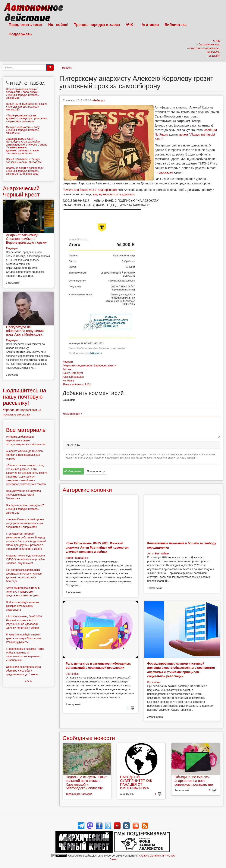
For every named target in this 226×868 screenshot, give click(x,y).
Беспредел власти (105, 365)
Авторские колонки (87, 490)
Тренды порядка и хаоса (97, 25)
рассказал (166, 172)
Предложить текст (26, 25)
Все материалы (26, 430)
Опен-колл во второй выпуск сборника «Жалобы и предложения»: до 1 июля (23, 671)
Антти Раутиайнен (77, 558)
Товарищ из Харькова (79, 794)
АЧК (131, 25)
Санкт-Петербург (73, 373)
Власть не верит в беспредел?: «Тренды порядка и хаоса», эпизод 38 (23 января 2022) (25, 171)
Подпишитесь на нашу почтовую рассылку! (25, 397)
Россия (67, 369)
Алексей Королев (73, 377)
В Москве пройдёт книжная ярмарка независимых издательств (23, 606)
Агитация (150, 25)
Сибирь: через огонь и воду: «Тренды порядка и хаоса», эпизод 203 (23, 130)
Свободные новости (89, 738)
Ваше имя (69, 400)
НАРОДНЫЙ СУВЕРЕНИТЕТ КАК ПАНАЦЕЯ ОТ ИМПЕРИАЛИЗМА (136, 783)
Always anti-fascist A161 (77, 384)
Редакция (99, 100)
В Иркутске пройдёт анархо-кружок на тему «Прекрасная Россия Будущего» (24, 638)
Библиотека (177, 25)
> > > (28, 681)
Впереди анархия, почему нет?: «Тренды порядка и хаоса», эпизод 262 (25, 509)
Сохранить (73, 471)
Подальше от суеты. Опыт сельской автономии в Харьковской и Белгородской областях (86, 783)
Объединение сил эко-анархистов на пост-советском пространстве (194, 781)
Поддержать (20, 34)
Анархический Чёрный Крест (21, 191)
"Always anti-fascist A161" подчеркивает (90, 190)
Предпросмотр (96, 471)
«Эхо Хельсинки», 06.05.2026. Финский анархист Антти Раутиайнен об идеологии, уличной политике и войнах (98, 547)
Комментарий (72, 414)
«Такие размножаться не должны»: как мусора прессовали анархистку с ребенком (27, 118)
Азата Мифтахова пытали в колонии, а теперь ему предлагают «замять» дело (23, 592)
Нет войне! (58, 25)
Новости (67, 68)
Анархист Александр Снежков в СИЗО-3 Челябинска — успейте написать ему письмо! (25, 559)
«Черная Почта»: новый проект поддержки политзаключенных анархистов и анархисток (25, 523)
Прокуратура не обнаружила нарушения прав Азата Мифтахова (25, 331)
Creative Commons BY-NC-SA (157, 856)
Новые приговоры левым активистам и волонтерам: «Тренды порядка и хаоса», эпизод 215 (23, 93)
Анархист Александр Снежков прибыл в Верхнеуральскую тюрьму (26, 239)
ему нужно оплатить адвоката (114, 194)
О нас (113, 859)
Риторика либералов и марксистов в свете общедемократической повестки (26, 440)
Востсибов (72, 674)
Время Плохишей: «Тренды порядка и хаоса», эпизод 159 (24, 160)
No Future (68, 381)
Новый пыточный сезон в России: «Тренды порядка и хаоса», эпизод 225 (26, 107)
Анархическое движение (78, 365)
